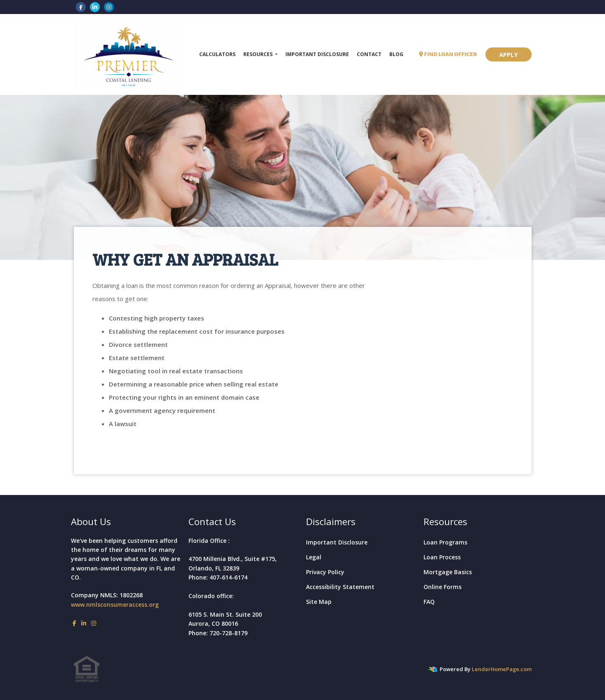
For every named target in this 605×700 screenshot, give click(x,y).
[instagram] (109, 7)
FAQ (429, 602)
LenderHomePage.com (502, 669)
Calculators (217, 54)
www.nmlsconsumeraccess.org (115, 605)
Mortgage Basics (448, 572)
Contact (369, 54)
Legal (314, 557)
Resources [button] (259, 54)
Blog (396, 54)
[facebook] (81, 7)
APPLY (508, 54)
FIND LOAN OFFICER (448, 54)
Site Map (319, 602)
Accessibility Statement (340, 587)
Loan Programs (445, 542)
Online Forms (443, 587)
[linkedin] (95, 7)
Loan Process (442, 557)
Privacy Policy (325, 572)
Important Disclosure (317, 54)
